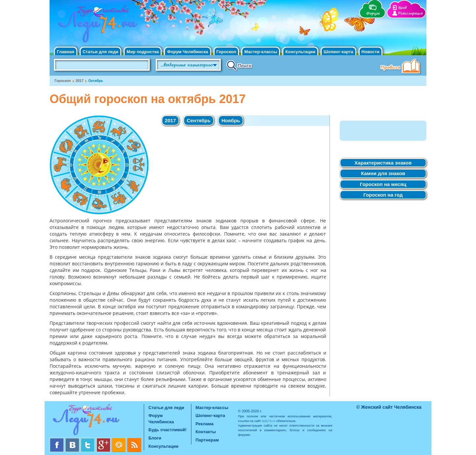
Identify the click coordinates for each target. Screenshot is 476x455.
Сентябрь (199, 120)
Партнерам (207, 440)
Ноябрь (231, 120)
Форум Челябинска (187, 52)
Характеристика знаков (383, 163)
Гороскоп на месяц (383, 184)
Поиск (239, 65)
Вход (402, 8)
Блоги (155, 438)
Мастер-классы (261, 52)
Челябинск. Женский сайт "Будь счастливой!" (96, 26)
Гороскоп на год (383, 195)
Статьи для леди (100, 52)
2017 (80, 81)
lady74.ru (269, 421)
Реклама (205, 424)
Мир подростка (143, 52)
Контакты (206, 432)
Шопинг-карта (338, 52)
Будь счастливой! (167, 430)
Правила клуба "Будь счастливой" (402, 67)
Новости (371, 52)
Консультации (300, 52)
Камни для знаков (383, 173)
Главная (66, 52)
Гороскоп (226, 52)
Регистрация (410, 13)
